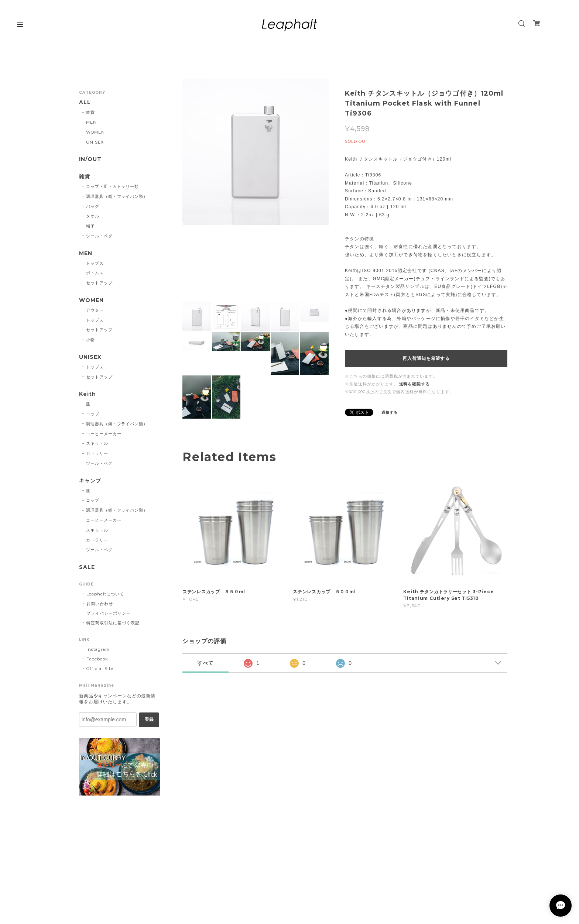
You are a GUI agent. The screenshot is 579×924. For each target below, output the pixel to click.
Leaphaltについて (105, 594)
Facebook (97, 659)
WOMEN (95, 132)
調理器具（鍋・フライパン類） (117, 196)
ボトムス (95, 273)
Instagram (98, 649)
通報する (390, 413)
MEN (91, 122)
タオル (93, 216)
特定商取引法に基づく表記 (113, 623)
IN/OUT (90, 159)
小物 (90, 340)
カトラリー (97, 453)
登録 (149, 719)
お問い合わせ (100, 604)
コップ (93, 414)
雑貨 (90, 112)
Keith (88, 394)
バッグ (93, 206)
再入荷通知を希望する (426, 358)
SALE (87, 567)
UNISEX (95, 142)
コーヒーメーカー (104, 434)
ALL (85, 102)
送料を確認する (415, 384)
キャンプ (90, 481)
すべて (205, 663)
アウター (95, 310)
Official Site (100, 669)
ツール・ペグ (99, 236)
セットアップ (99, 283)
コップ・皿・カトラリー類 (113, 186)
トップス (95, 263)
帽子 (90, 226)
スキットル (97, 443)
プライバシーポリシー (109, 613)
